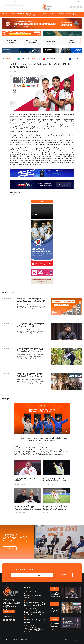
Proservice (79, 641)
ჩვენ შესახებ (5, 2)
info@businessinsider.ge (8, 616)
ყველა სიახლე (76, 14)
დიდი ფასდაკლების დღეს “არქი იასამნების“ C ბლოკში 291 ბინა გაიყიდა (35, 621)
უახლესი (27, 588)
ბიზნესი (12, 13)
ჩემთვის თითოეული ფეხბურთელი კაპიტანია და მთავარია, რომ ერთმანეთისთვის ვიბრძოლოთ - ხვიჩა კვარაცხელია (56, 508)
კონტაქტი (21, 2)
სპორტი (69, 13)
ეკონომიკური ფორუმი (12, 42)
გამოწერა (63, 575)
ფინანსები (53, 13)
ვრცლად (10, 549)
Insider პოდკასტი (71, 42)
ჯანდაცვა (61, 13)
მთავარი (5, 13)
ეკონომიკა (20, 13)
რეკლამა (14, 2)
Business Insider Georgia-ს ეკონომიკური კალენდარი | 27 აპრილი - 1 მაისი (34, 595)
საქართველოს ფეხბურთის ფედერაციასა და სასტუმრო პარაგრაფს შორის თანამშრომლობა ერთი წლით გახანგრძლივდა (28, 508)
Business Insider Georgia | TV (32, 42)
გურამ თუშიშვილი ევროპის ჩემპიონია (25, 479)
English (73, 2)
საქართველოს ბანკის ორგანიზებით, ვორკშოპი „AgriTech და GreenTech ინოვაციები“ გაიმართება (55, 625)
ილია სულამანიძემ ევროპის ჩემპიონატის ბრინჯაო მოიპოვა (54, 479)
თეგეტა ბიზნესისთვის (30, 14)
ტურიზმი (44, 13)
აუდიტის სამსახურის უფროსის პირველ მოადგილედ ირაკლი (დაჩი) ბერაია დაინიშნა (34, 629)
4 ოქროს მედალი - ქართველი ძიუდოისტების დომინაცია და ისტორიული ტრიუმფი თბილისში (42, 439)
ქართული (80, 2)
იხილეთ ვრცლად (9, 611)
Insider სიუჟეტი (52, 42)
